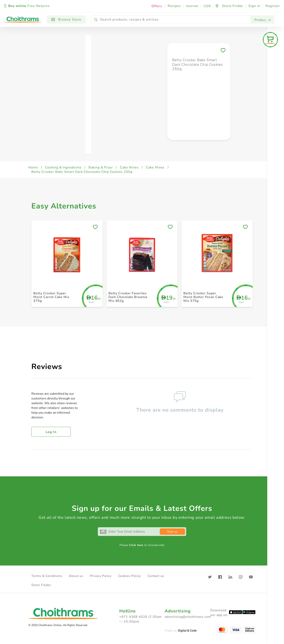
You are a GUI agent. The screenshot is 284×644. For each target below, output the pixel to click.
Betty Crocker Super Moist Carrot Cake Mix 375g (51, 297)
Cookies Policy (129, 576)
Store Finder (41, 585)
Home (33, 167)
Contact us (156, 576)
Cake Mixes (129, 167)
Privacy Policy (101, 576)
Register (273, 6)
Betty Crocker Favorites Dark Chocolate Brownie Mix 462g (128, 297)
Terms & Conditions (47, 576)
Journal (192, 6)
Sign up (172, 532)
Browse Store (66, 20)
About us (76, 576)
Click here (136, 545)
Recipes (174, 6)
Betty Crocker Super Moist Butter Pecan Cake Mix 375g (203, 297)
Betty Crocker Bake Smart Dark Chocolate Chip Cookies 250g (82, 172)
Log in (51, 432)
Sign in (254, 6)
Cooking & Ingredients (63, 167)
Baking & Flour (101, 167)
